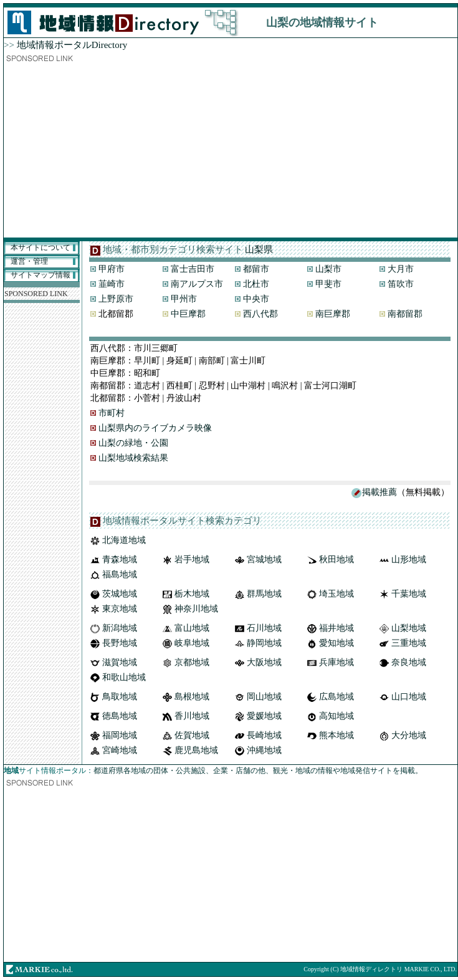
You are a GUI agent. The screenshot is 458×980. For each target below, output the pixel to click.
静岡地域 (264, 643)
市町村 (112, 413)
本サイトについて (41, 247)
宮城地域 (264, 560)
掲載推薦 (379, 492)
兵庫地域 (336, 662)
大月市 (401, 269)
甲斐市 (328, 284)
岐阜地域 (192, 643)
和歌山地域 (124, 677)
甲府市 (112, 269)
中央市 (256, 299)
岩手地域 (192, 560)
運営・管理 (29, 261)
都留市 (256, 269)
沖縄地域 (264, 750)
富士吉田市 (193, 269)
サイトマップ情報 (41, 275)
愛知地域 (336, 643)
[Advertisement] (231, 150)
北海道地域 (124, 540)
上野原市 (116, 299)
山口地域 (409, 697)
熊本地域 (336, 735)
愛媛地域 (264, 716)
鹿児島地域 (196, 750)
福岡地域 (120, 735)
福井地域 (336, 628)
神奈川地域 (196, 609)
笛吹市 (401, 284)
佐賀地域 (192, 735)
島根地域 (192, 697)
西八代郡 (260, 314)
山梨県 (259, 249)
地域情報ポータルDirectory (72, 45)
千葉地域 (409, 594)
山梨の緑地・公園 (133, 443)
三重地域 (409, 643)
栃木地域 (192, 594)
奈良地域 (409, 662)
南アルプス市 (197, 284)
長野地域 (120, 643)
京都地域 (192, 662)
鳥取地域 (120, 697)
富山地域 (192, 628)
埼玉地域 (336, 594)
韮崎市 (112, 284)
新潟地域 (120, 628)
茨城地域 (120, 594)
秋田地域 (336, 560)
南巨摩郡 (333, 314)
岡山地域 (264, 697)
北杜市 (256, 284)
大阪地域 (264, 662)
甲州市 (184, 299)
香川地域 (192, 716)
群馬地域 (264, 594)
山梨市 (328, 269)
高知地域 (336, 716)
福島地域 (120, 574)
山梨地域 (409, 628)
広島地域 (336, 697)
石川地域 (264, 628)
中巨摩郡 (188, 314)
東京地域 (120, 609)
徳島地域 (120, 716)
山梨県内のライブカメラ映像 (155, 428)
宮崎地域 (120, 750)
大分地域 (409, 735)
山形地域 (409, 560)
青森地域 (120, 560)
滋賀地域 (120, 662)
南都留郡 (405, 314)
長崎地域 (264, 735)
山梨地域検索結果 (133, 458)
